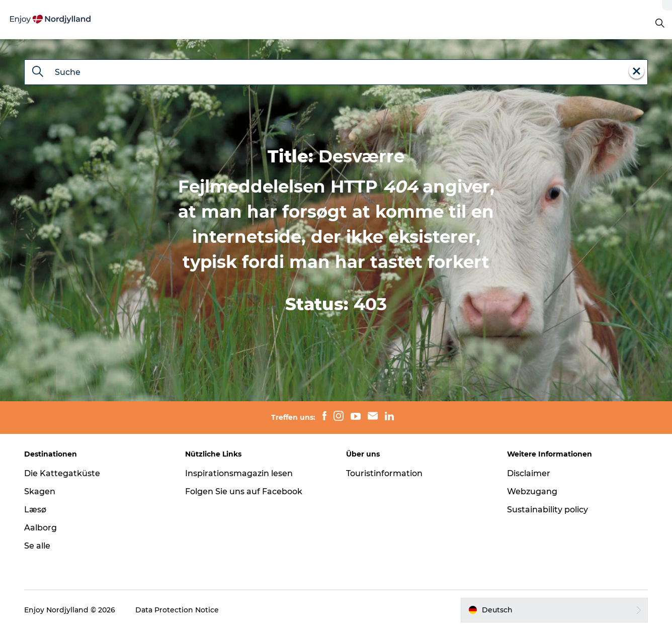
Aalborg (40, 528)
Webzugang (532, 491)
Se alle (37, 546)
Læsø (35, 510)
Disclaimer (529, 473)
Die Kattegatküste (62, 473)
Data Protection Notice (177, 610)
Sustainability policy (548, 510)
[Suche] (38, 72)
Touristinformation (384, 473)
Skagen (40, 491)
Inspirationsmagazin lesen (239, 473)
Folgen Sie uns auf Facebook (244, 491)
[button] (554, 610)
